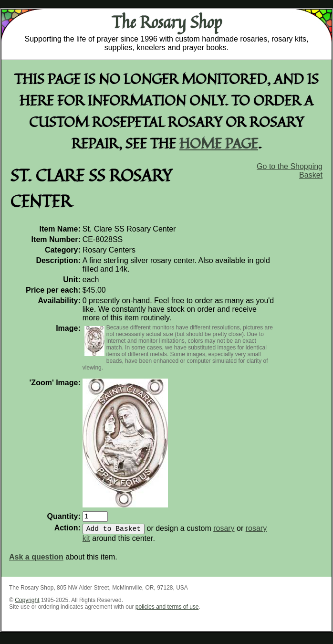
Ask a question (36, 561)
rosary (224, 532)
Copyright (27, 604)
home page (219, 143)
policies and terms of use (167, 611)
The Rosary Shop (167, 22)
